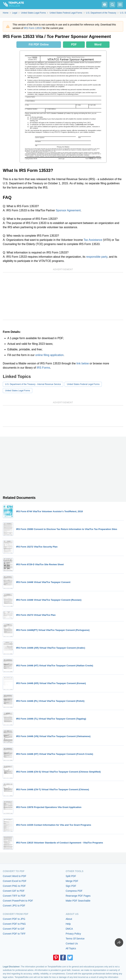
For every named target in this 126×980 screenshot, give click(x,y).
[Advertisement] (63, 296)
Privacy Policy (73, 934)
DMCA (69, 929)
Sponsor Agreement (68, 210)
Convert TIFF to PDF (14, 896)
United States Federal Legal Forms (83, 384)
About (69, 919)
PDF (74, 44)
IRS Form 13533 (33, 28)
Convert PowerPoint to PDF (18, 901)
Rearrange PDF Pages (78, 896)
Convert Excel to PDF (15, 881)
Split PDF (71, 876)
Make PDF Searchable (78, 901)
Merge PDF (72, 881)
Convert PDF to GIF (14, 929)
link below (83, 363)
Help (68, 924)
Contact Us (72, 943)
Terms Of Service (75, 939)
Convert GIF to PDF (14, 891)
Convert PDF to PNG (14, 924)
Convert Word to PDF (15, 876)
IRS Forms (43, 368)
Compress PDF (74, 891)
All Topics (71, 948)
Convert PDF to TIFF (14, 934)
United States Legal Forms (18, 391)
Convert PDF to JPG (14, 919)
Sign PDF (71, 886)
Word (98, 44)
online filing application (49, 355)
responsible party (97, 257)
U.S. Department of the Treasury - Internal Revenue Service (33, 384)
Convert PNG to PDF (14, 886)
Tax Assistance (93, 240)
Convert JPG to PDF (14, 906)
